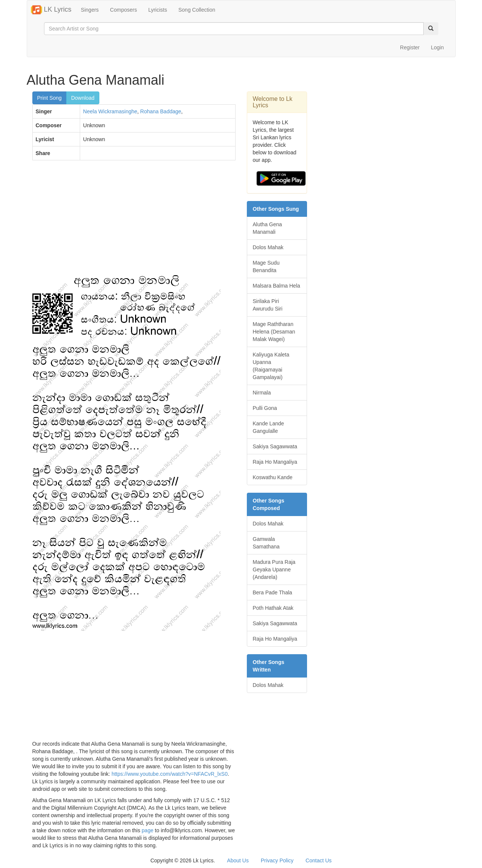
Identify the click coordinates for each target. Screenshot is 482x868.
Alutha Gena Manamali (268, 228)
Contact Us (319, 860)
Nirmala (262, 393)
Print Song (49, 98)
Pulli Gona (265, 408)
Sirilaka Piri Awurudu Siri (268, 305)
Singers (90, 10)
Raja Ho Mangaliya (275, 462)
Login (437, 47)
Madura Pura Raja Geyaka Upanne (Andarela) (274, 570)
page (148, 830)
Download (83, 98)
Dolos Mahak (268, 247)
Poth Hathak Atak (273, 608)
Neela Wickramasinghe (110, 111)
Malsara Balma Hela (277, 286)
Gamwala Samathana (266, 543)
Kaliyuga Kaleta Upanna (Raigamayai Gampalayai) (271, 366)
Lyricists (158, 10)
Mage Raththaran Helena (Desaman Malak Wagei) (274, 332)
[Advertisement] (134, 221)
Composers (123, 10)
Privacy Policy (277, 860)
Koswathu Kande (273, 477)
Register (410, 47)
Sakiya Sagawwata (275, 446)
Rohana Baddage (161, 111)
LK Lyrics (51, 10)
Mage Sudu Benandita (266, 266)
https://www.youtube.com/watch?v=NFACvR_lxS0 (170, 774)
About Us (238, 860)
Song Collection (197, 10)
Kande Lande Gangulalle (268, 427)
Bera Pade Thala (273, 592)
